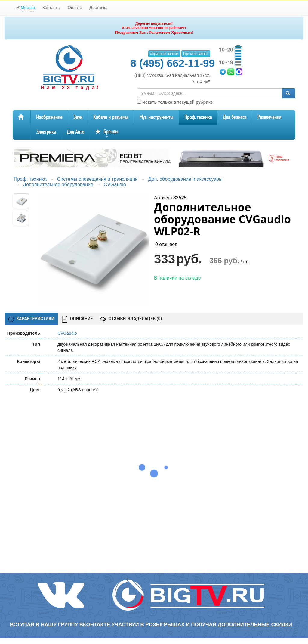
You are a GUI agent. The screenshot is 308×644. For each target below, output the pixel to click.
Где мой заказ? (196, 54)
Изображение (49, 117)
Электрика (46, 132)
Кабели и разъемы (111, 117)
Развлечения (269, 117)
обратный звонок (164, 54)
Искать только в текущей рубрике (175, 102)
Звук (78, 117)
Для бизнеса (235, 117)
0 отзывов (166, 244)
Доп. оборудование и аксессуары (185, 179)
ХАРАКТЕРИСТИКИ (31, 319)
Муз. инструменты (156, 117)
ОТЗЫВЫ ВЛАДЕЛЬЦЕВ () (131, 319)
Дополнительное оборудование (58, 184)
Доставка (98, 8)
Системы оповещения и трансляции (97, 179)
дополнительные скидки (255, 625)
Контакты (51, 8)
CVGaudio (115, 184)
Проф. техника (198, 117)
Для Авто (75, 132)
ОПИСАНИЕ (77, 319)
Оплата (75, 8)
